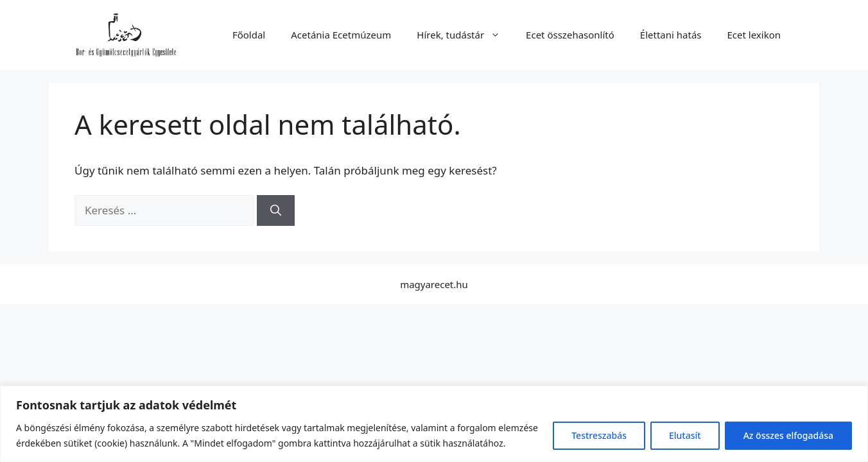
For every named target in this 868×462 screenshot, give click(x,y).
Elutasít (685, 435)
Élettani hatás (671, 35)
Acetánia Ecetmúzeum (341, 35)
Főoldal (249, 35)
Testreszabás (599, 435)
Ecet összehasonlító (570, 35)
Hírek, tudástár (465, 35)
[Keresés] (276, 210)
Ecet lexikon (754, 35)
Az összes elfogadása (788, 435)
